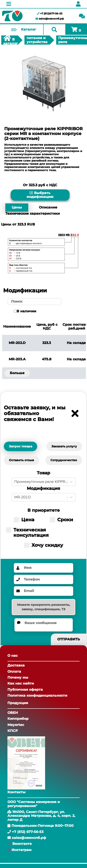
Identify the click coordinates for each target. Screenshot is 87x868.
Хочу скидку (44, 545)
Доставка (16, 665)
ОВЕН (13, 713)
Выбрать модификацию (40, 195)
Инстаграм (21, 850)
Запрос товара (21, 446)
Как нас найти (21, 683)
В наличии (26, 311)
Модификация (43, 488)
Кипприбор (18, 719)
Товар (43, 473)
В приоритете (44, 510)
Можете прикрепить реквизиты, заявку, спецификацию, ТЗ (43, 607)
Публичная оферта (25, 690)
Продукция (18, 703)
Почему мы (18, 677)
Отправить (69, 639)
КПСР (13, 731)
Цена (24, 520)
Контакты (16, 792)
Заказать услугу (64, 446)
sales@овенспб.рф (50, 19)
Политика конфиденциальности (37, 695)
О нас (13, 656)
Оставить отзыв (21, 460)
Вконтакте (22, 844)
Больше (17, 373)
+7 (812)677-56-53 (50, 13)
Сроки (61, 520)
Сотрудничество (64, 460)
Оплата (14, 671)
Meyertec (16, 725)
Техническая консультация (27, 533)
